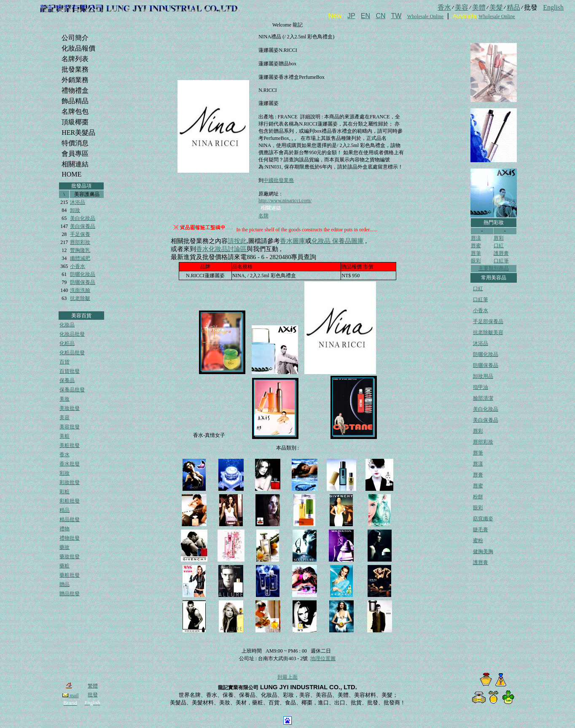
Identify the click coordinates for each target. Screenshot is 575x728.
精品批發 (70, 519)
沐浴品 (78, 202)
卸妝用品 (483, 376)
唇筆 (476, 253)
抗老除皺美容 (488, 332)
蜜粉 (478, 541)
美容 (64, 418)
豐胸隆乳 (80, 250)
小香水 (78, 266)
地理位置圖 (323, 658)
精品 (64, 510)
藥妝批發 (70, 557)
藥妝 (64, 547)
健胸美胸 (483, 551)
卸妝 (75, 210)
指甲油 (481, 387)
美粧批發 (70, 445)
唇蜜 (476, 246)
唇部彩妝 (80, 242)
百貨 (64, 362)
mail (70, 696)
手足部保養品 (488, 321)
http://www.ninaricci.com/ (285, 201)
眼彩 (476, 261)
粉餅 (478, 497)
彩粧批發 (70, 501)
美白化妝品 (83, 218)
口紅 (499, 246)
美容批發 (70, 427)
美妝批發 (70, 408)
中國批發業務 (279, 180)
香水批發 (70, 464)
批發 (93, 695)
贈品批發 (70, 594)
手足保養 (80, 234)
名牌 (263, 216)
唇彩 (499, 238)
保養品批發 (72, 390)
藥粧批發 (70, 575)
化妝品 (67, 325)
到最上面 (287, 677)
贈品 (64, 584)
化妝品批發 (72, 334)
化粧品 (67, 343)
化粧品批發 (72, 353)
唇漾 (476, 238)
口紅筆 (501, 261)
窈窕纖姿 (483, 519)
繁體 (93, 686)
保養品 (67, 380)
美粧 (64, 436)
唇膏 (478, 475)
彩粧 (64, 492)
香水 (64, 455)
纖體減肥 (80, 258)
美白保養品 (83, 226)
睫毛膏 (481, 530)
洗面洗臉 (80, 290)
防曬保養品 (83, 282)
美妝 (64, 399)
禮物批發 (70, 538)
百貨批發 (70, 371)
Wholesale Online (425, 16)
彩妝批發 (70, 482)
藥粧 (64, 566)
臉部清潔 (483, 398)
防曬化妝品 (83, 274)
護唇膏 (501, 253)
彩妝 (64, 473)
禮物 (64, 529)
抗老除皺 (80, 298)
